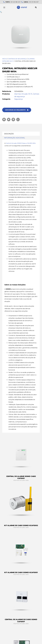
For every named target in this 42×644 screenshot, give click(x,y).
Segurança (18, 99)
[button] (36, 7)
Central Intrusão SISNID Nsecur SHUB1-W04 (21, 143)
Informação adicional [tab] (15, 138)
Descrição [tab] (9, 134)
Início (5, 59)
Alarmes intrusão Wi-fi (23, 94)
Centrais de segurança (17, 59)
